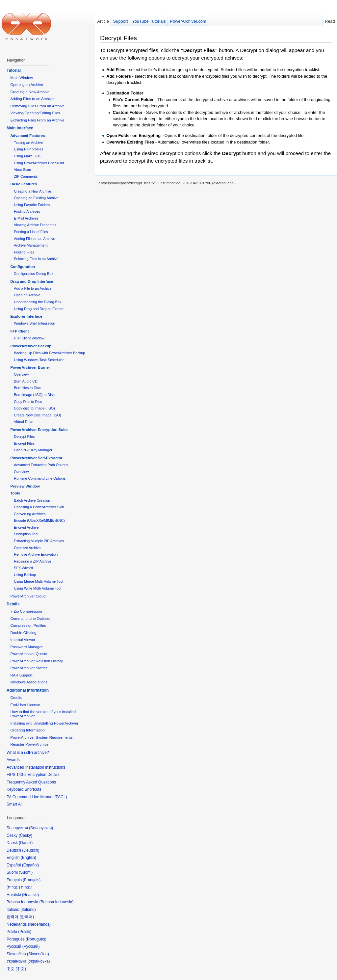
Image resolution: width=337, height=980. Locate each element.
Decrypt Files (118, 38)
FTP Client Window (29, 338)
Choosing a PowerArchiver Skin (39, 507)
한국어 (27, 917)
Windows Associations (29, 682)
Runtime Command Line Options (40, 478)
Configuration (23, 267)
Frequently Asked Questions (31, 782)
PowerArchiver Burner (30, 367)
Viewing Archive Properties (35, 225)
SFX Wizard (23, 568)
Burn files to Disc (27, 388)
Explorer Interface (26, 316)
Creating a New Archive (30, 92)
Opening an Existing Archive (36, 198)
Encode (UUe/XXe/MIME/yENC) (39, 520)
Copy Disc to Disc (28, 402)
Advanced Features (27, 136)
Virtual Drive (24, 422)
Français (32, 880)
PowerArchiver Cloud (28, 596)
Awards (13, 760)
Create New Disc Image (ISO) (37, 415)
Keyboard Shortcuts (24, 789)
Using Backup (25, 575)
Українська (39, 961)
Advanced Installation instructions (36, 767)
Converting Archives (30, 514)
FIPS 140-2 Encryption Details (33, 775)
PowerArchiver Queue (28, 654)
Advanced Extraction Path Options (41, 465)
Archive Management (31, 245)
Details (13, 604)
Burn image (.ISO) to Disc (34, 395)
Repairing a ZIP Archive (33, 561)
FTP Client (19, 331)
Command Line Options (30, 619)
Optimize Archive (27, 548)
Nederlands (39, 924)
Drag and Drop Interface (32, 281)
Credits (16, 698)
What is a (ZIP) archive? (28, 753)
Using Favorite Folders (32, 205)
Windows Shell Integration (34, 323)
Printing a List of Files (31, 232)
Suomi (26, 872)
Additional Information (28, 690)
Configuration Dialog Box (34, 274)
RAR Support (21, 675)
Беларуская (41, 828)
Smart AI (14, 804)
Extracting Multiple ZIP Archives (39, 541)
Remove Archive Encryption (36, 554)
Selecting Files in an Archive (36, 259)
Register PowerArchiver (30, 744)
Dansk (26, 843)
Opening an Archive (26, 85)
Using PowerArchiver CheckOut (39, 163)
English (28, 858)
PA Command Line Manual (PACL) (37, 797)
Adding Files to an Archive (32, 99)
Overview (21, 374)
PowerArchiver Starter (28, 668)
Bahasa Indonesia (56, 902)
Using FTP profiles (28, 149)
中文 (21, 969)
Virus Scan (22, 170)
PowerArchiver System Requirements (41, 737)
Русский (31, 946)
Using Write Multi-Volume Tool (38, 588)
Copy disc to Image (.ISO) (34, 408)
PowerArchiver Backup (31, 346)
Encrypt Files (24, 443)
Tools (15, 493)
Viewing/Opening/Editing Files (35, 113)
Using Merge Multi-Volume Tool (39, 581)
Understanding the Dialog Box (38, 302)
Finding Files (24, 252)
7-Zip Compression (26, 611)
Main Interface (20, 128)
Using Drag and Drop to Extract (39, 309)
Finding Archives (27, 211)
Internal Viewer (23, 640)
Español (30, 865)
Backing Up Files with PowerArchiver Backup (49, 353)
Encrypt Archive (26, 527)
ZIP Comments (26, 176)
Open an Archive (27, 295)
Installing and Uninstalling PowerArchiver (44, 723)
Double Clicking (23, 633)
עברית (13, 887)
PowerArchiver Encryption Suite (39, 430)
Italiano (28, 910)
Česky (26, 835)
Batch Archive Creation (32, 500)
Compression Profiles (28, 625)
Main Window (21, 78)
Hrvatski (30, 895)
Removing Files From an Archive (37, 106)
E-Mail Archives (26, 218)
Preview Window (25, 486)
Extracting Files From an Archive (37, 120)
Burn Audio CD (26, 381)
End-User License (25, 705)
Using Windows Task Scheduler (39, 360)
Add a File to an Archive (33, 288)
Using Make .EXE (28, 156)
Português (36, 939)
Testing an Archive (28, 143)
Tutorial (14, 70)
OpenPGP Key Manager (33, 450)
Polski (25, 932)
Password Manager (26, 647)
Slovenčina (38, 954)
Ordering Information (27, 730)
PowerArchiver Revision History (37, 661)
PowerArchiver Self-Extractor (36, 458)
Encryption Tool (26, 534)
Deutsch (31, 850)
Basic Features (24, 184)
